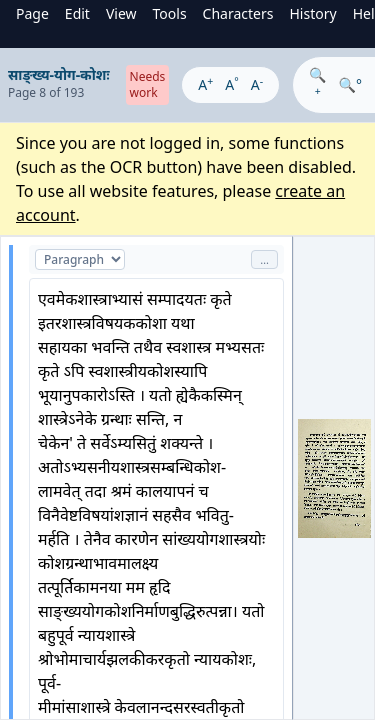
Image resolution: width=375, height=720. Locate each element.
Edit (77, 13)
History (312, 13)
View (121, 13)
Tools (170, 13)
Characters (238, 13)
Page (32, 13)
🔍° (350, 84)
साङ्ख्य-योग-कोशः (59, 74)
